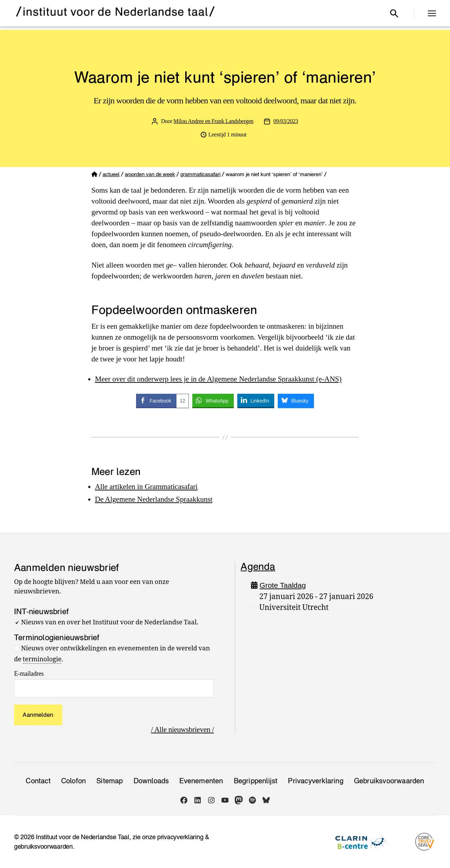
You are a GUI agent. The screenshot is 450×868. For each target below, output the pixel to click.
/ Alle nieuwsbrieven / (183, 729)
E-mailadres (29, 674)
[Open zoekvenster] (394, 13)
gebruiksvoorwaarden (43, 846)
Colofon (73, 781)
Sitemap (110, 781)
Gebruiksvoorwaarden (389, 781)
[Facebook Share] (162, 400)
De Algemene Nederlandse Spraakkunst (154, 499)
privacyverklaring (180, 837)
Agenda (258, 566)
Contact (38, 781)
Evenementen (201, 781)
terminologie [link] (42, 659)
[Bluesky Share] (296, 400)
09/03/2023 (286, 121)
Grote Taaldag (283, 585)
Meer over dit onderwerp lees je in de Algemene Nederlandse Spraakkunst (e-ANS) (218, 379)
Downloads (151, 781)
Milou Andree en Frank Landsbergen (214, 121)
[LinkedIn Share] (256, 400)
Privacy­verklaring (316, 781)
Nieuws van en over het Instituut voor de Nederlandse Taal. (110, 622)
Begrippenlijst (256, 781)
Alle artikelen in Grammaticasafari (146, 487)
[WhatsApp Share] (213, 400)
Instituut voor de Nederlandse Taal (83, 837)
